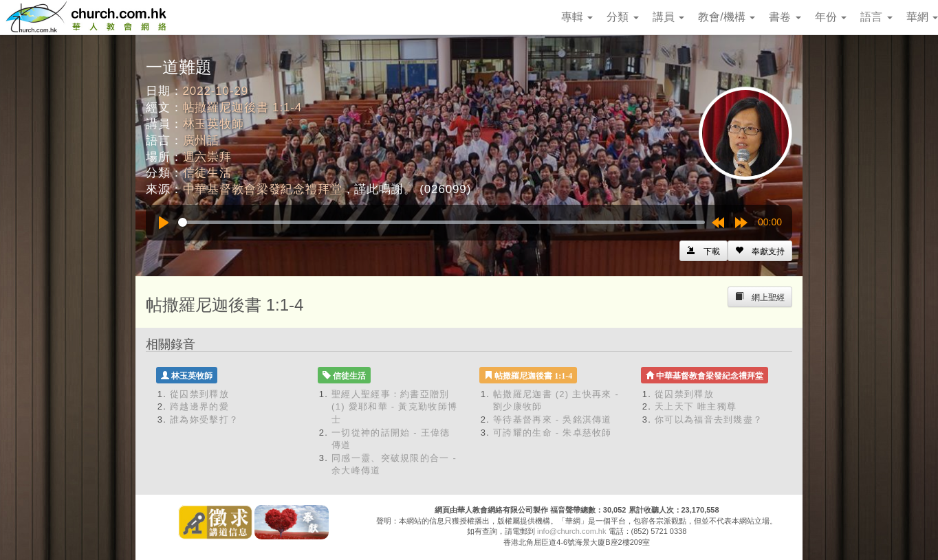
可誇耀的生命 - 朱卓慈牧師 (553, 433)
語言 (876, 17)
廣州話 (201, 141)
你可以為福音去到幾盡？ (709, 419)
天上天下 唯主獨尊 (696, 406)
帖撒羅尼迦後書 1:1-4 (243, 108)
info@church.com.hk (571, 531)
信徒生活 (207, 173)
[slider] (441, 222)
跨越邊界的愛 (199, 406)
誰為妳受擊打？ (204, 419)
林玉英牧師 (214, 124)
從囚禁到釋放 (199, 394)
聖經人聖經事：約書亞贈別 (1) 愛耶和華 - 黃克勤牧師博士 (394, 407)
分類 (622, 17)
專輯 (577, 17)
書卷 (785, 17)
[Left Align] (760, 251)
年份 (831, 17)
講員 (668, 17)
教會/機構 (727, 17)
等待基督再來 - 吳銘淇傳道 (553, 419)
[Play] (164, 223)
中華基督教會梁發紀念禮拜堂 (263, 189)
